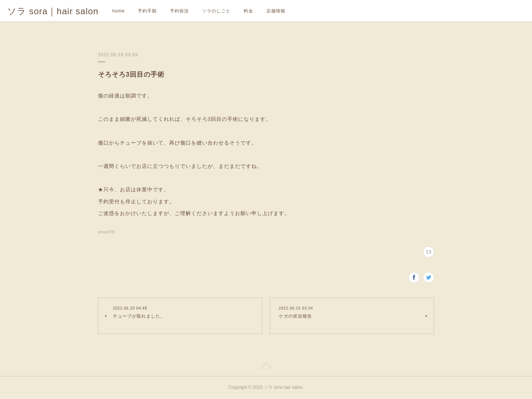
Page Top (266, 367)
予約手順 (147, 11)
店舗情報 (276, 11)
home (118, 11)
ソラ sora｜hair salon (53, 11)
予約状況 (179, 11)
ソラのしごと (216, 11)
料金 (248, 11)
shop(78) (107, 232)
